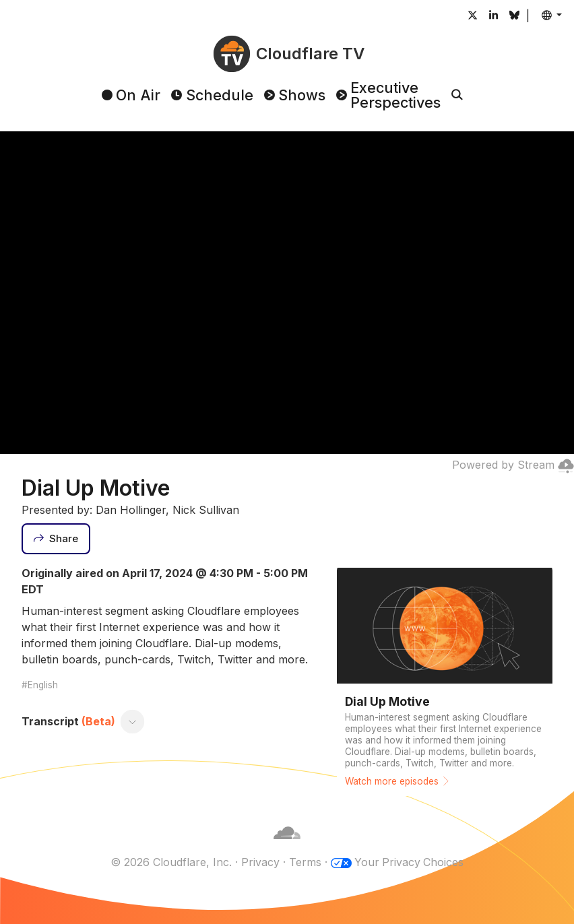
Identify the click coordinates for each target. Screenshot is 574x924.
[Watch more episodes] (445, 681)
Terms (305, 862)
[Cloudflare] (287, 846)
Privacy (260, 862)
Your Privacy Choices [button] (409, 862)
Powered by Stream (513, 465)
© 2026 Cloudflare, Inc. (170, 862)
